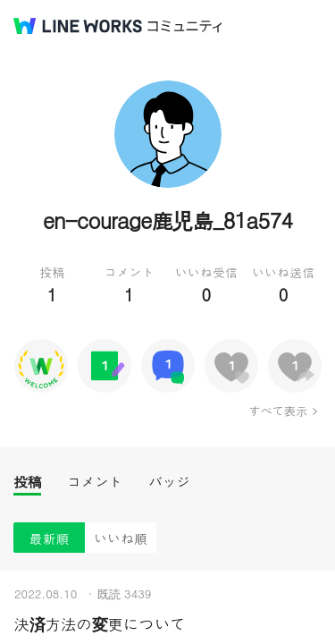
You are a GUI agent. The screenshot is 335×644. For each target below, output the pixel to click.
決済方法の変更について (100, 624)
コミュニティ (185, 26)
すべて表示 (277, 411)
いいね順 (121, 538)
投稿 (27, 482)
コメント (95, 482)
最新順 (50, 538)
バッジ (169, 482)
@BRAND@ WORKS (78, 26)
